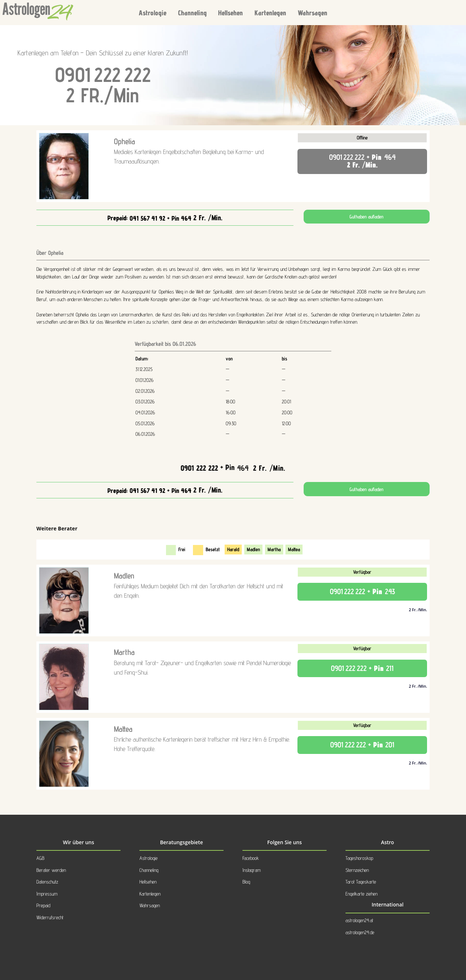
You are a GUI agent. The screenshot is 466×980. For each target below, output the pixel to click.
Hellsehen (230, 13)
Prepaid (43, 905)
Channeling (192, 13)
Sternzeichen (357, 870)
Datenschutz (47, 882)
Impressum (47, 894)
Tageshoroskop (359, 858)
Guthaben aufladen (366, 217)
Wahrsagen (313, 13)
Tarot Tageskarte (361, 882)
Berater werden (51, 870)
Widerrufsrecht (50, 917)
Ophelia (125, 141)
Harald (233, 549)
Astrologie (153, 13)
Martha (274, 549)
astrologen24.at (359, 920)
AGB (40, 858)
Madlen (253, 549)
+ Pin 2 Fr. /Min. (362, 161)
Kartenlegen (270, 13)
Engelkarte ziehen (362, 894)
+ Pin (233, 467)
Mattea (294, 549)
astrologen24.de (360, 932)
